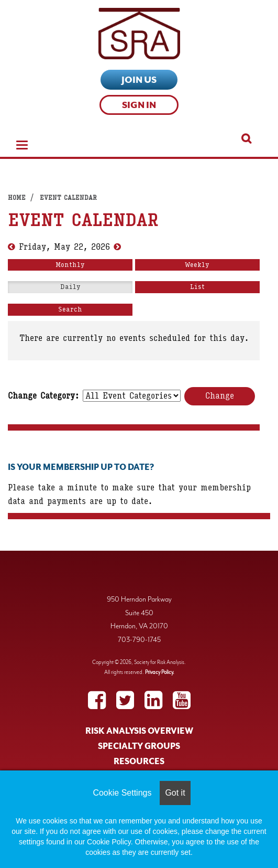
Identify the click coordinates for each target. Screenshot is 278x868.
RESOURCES (139, 762)
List (197, 287)
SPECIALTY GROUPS (139, 746)
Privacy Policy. (160, 672)
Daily (70, 287)
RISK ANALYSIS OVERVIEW (139, 731)
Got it (175, 793)
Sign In (139, 105)
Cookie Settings (122, 793)
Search (70, 309)
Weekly (197, 265)
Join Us (139, 80)
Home (17, 198)
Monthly (70, 265)
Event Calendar (68, 198)
